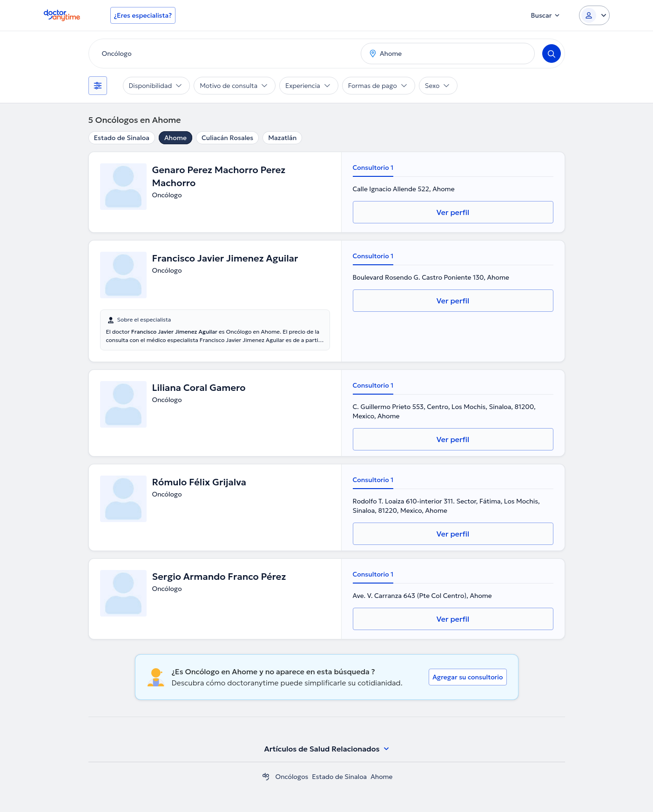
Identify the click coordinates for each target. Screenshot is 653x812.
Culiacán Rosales (227, 138)
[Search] (552, 54)
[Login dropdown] (594, 15)
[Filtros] (98, 86)
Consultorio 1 (373, 168)
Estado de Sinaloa (122, 138)
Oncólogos (292, 777)
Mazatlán (282, 138)
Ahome (175, 138)
